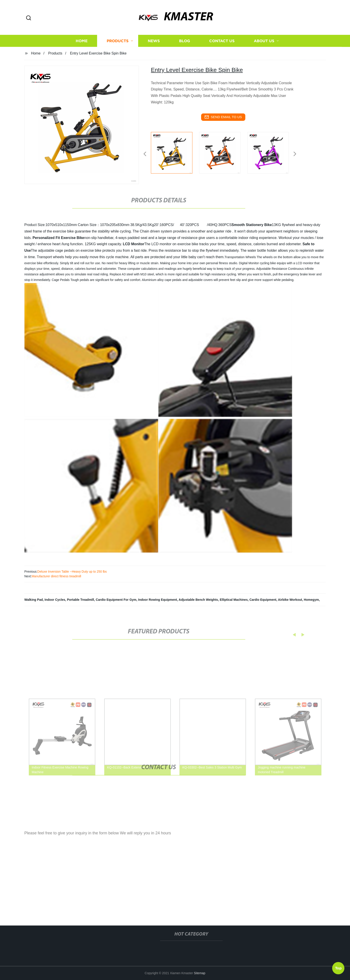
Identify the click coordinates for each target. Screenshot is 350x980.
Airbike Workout (290, 600)
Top (338, 967)
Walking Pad (34, 600)
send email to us (223, 117)
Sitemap (200, 973)
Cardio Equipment (263, 600)
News (154, 46)
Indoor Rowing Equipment (158, 600)
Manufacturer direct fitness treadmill (56, 576)
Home (82, 46)
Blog (184, 46)
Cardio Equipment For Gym (116, 600)
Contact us (222, 46)
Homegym (311, 600)
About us (264, 46)
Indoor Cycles (55, 600)
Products (118, 46)
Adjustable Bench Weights (198, 600)
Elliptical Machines (234, 600)
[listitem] (175, 152)
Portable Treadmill (80, 600)
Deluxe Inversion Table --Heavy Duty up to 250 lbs (72, 572)
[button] (29, 18)
